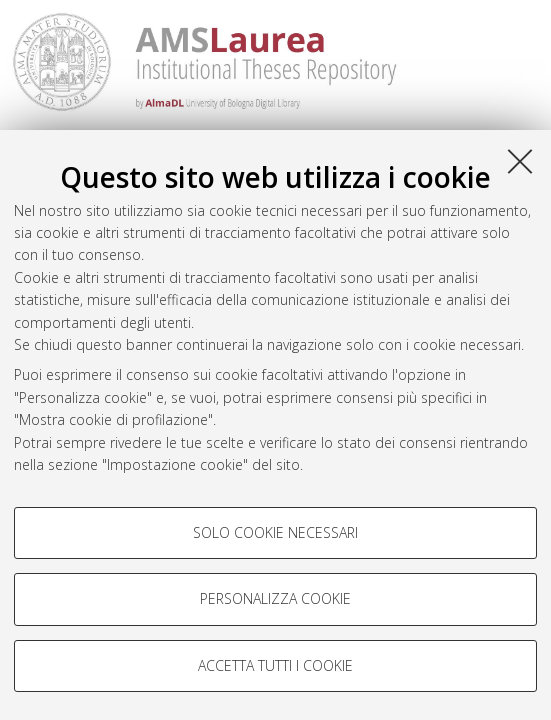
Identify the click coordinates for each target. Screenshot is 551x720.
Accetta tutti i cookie (275, 665)
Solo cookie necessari (275, 532)
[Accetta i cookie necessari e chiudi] (520, 161)
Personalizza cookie (275, 598)
